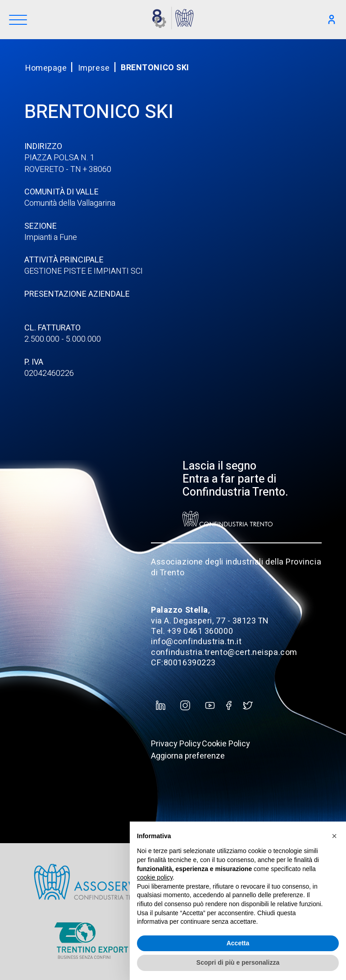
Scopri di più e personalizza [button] (238, 962)
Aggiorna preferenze (188, 756)
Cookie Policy (226, 744)
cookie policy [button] (155, 877)
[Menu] (18, 20)
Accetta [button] (238, 943)
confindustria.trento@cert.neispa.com (224, 653)
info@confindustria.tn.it (196, 642)
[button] (334, 836)
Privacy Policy (176, 744)
